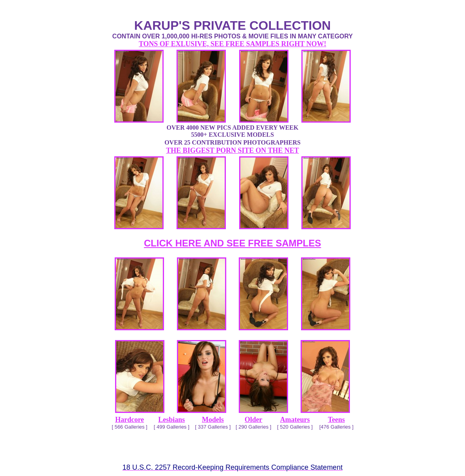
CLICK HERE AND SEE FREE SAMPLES (233, 243)
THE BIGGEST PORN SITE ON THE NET (232, 150)
